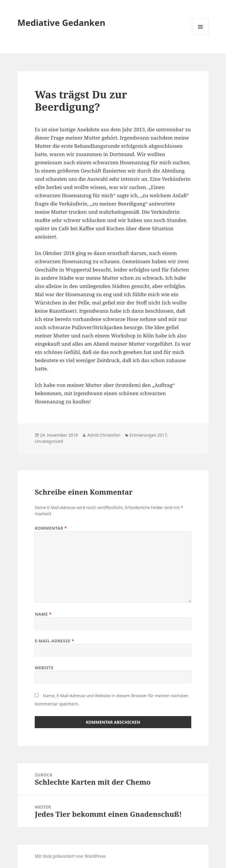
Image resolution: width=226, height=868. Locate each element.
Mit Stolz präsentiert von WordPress (70, 856)
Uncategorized (49, 441)
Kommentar (51, 528)
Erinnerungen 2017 (148, 435)
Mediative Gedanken (61, 23)
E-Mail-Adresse (54, 641)
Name (43, 614)
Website (44, 668)
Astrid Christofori (104, 435)
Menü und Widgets (201, 35)
